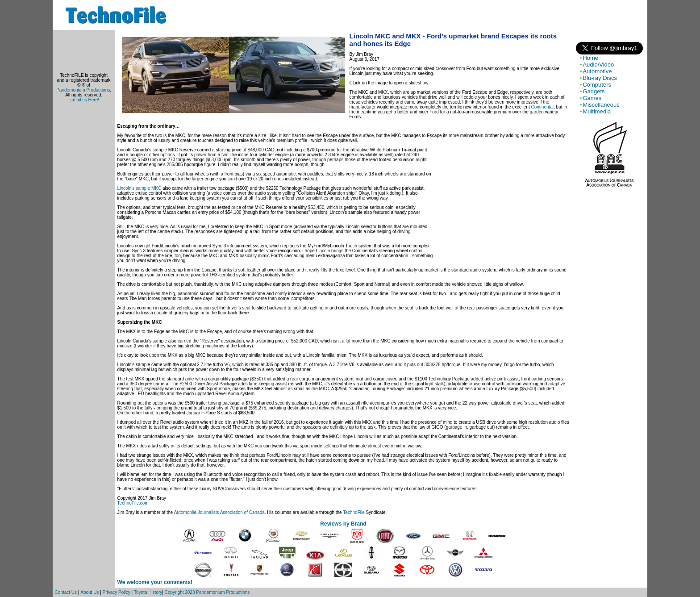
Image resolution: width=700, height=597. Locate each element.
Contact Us (66, 592)
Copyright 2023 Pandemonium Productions (207, 592)
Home (590, 58)
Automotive (597, 71)
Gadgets (594, 91)
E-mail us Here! (84, 100)
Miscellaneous (601, 105)
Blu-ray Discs (600, 78)
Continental (542, 107)
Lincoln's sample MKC (140, 188)
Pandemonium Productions (83, 90)
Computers (597, 85)
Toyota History (148, 592)
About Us (90, 592)
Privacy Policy (117, 592)
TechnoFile (354, 512)
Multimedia (597, 111)
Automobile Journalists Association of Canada (219, 512)
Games (592, 98)
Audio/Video (598, 65)
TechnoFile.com (133, 503)
